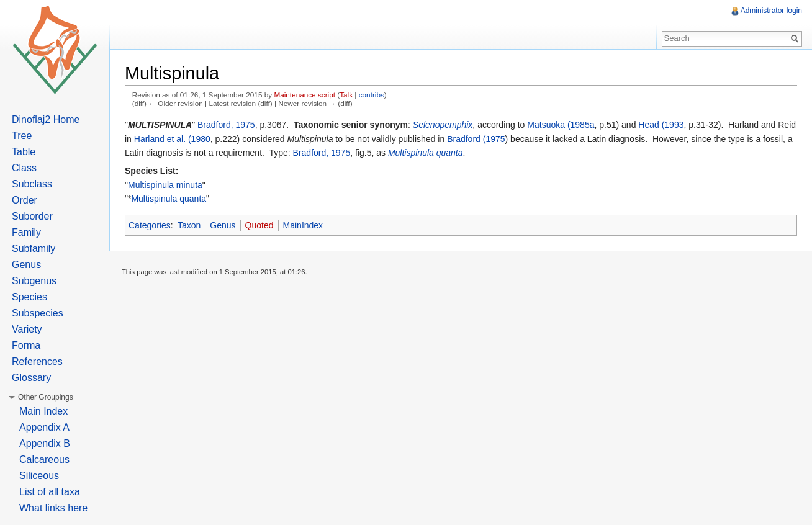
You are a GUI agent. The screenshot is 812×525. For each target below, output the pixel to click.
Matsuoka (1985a (561, 125)
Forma (26, 345)
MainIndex (303, 225)
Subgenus (34, 281)
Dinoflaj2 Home (46, 119)
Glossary (31, 378)
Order (25, 200)
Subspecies (38, 313)
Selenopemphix (443, 125)
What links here (53, 508)
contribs (372, 95)
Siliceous (39, 476)
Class (24, 168)
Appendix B (45, 443)
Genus (223, 225)
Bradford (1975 (476, 139)
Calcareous (44, 460)
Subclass (32, 184)
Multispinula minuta (165, 185)
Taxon (189, 225)
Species (29, 297)
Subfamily (34, 249)
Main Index (43, 411)
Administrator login (771, 11)
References (37, 361)
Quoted (259, 225)
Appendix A (44, 427)
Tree (22, 136)
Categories (150, 225)
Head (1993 (661, 125)
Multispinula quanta (426, 153)
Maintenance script (304, 95)
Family (26, 232)
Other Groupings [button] (46, 397)
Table (24, 152)
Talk (346, 95)
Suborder (32, 216)
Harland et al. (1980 (172, 139)
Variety (27, 329)
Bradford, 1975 (226, 125)
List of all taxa (50, 492)
